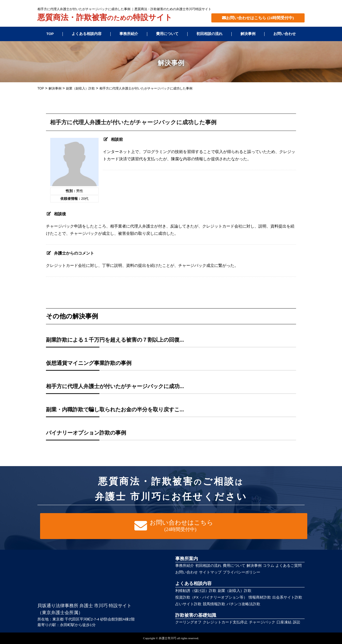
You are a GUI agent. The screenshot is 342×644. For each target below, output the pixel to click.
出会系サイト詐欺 (287, 597)
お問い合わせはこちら (258, 18)
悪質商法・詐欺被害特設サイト (105, 18)
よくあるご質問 (289, 566)
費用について (167, 34)
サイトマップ (210, 572)
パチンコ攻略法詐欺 (243, 604)
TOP (50, 34)
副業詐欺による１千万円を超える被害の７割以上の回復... (115, 340)
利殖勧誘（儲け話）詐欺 (196, 591)
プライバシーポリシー (242, 572)
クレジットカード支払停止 (225, 622)
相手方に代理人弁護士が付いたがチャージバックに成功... (115, 386)
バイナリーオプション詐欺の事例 (86, 433)
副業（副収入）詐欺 (235, 591)
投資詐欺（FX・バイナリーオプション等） (211, 597)
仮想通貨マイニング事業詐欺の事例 (89, 363)
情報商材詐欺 (260, 597)
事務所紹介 (129, 34)
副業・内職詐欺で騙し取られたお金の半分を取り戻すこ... (115, 409)
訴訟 (297, 622)
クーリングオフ (188, 622)
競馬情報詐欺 (214, 604)
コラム (269, 566)
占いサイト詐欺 (188, 604)
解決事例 (248, 34)
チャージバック (262, 622)
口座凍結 (284, 622)
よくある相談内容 (87, 34)
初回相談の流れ (209, 34)
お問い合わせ (285, 34)
